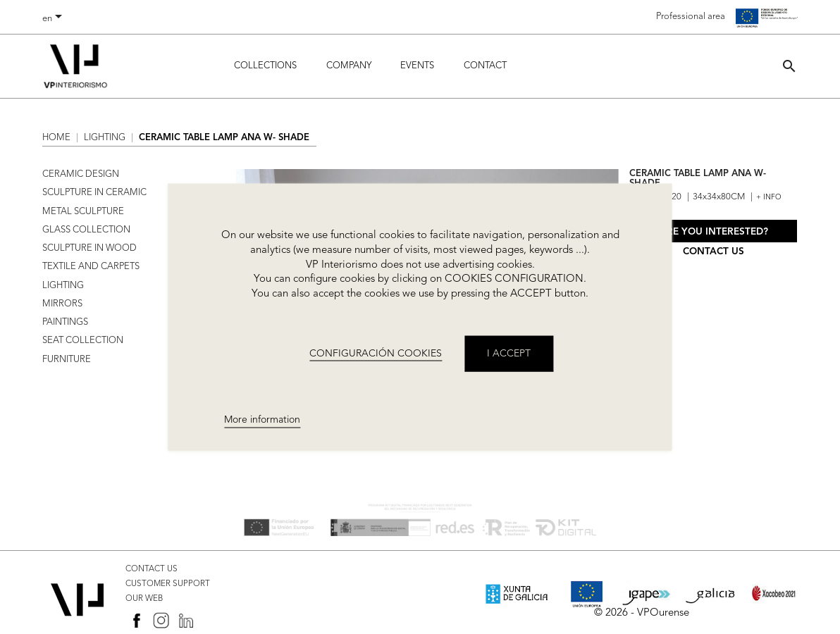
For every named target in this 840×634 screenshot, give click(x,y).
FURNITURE (67, 360)
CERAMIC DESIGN (81, 174)
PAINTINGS (65, 322)
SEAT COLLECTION (83, 341)
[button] (789, 66)
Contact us (714, 252)
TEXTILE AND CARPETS (91, 267)
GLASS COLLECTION (86, 230)
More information (262, 420)
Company (349, 66)
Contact (485, 66)
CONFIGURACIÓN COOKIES (376, 353)
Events (417, 66)
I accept (509, 353)
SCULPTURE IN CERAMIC (94, 193)
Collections (265, 66)
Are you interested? (714, 232)
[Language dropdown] (55, 19)
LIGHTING (63, 286)
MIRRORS (62, 304)
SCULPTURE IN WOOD (89, 248)
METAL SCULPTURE (83, 212)
